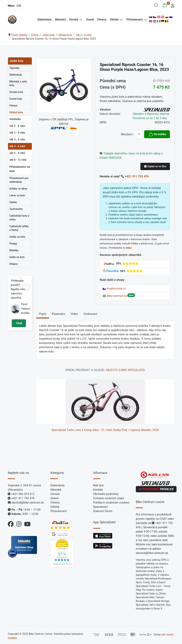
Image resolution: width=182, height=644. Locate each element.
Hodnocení (90, 314)
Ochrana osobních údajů (109, 498)
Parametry (58, 314)
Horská (74, 20)
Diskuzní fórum (103, 511)
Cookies (12, 638)
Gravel (90, 20)
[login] (172, 5)
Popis (43, 314)
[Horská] (80, 20)
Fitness (102, 20)
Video (74, 314)
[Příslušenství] (145, 20)
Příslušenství (135, 20)
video (129, 248)
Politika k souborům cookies (111, 503)
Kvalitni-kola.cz (114, 289)
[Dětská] (121, 20)
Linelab (169, 635)
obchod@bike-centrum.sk (28, 503)
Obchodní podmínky (106, 494)
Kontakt (98, 490)
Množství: (127, 134)
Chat (19, 323)
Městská (60, 20)
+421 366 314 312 (23, 494)
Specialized (100, 507)
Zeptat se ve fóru (155, 166)
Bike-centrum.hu (115, 296)
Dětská (114, 20)
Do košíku (157, 134)
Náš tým (98, 485)
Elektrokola (45, 20)
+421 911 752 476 (137, 176)
